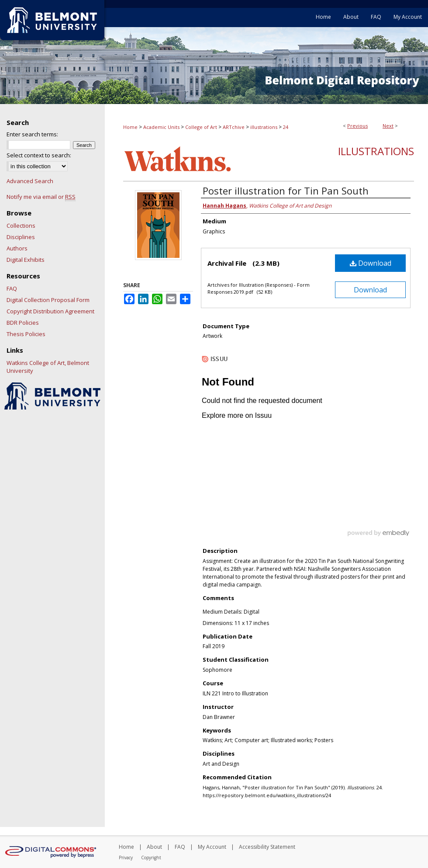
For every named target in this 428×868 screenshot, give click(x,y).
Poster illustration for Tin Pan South (286, 191)
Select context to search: (39, 155)
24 (286, 127)
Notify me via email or (41, 197)
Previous (357, 126)
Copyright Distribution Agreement (50, 311)
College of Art (201, 127)
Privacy (126, 858)
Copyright (151, 858)
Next (388, 126)
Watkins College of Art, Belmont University (48, 367)
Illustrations (376, 151)
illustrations (264, 127)
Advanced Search (30, 181)
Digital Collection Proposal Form (48, 300)
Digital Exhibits (26, 260)
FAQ (12, 288)
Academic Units (161, 127)
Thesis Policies (26, 334)
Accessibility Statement (267, 847)
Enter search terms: (32, 134)
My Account (212, 847)
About (154, 847)
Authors (17, 248)
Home (130, 127)
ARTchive (234, 127)
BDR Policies (23, 323)
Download (371, 263)
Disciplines (21, 237)
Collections (21, 226)
